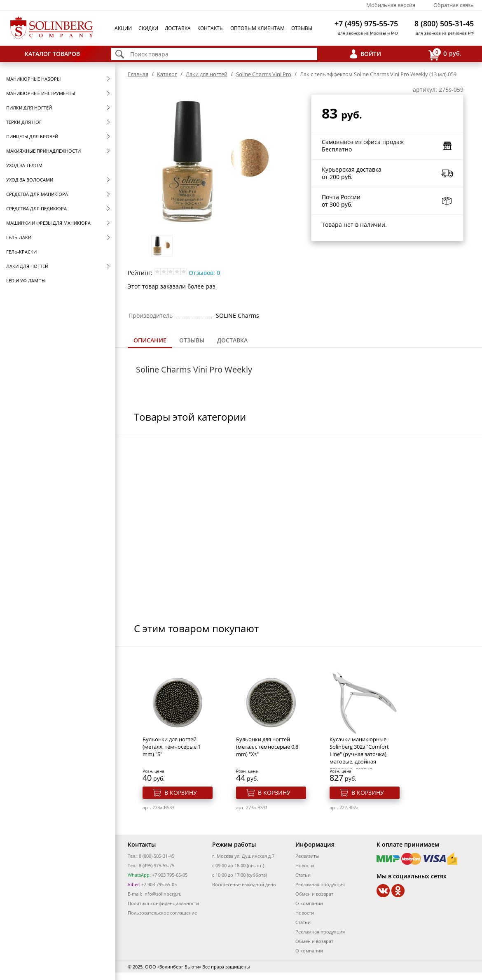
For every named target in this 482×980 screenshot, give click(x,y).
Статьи (303, 875)
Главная (138, 74)
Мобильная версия (391, 5)
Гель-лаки (19, 237)
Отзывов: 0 (204, 273)
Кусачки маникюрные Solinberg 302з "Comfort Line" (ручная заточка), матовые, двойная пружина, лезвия (359, 754)
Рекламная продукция (320, 884)
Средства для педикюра (36, 208)
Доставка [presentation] (232, 340)
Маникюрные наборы (33, 79)
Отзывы (302, 28)
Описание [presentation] (150, 340)
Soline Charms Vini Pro (264, 74)
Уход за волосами (30, 180)
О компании (309, 903)
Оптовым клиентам (257, 28)
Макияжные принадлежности (43, 151)
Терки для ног (24, 122)
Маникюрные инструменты (41, 93)
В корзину (181, 793)
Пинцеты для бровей (32, 136)
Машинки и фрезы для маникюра (48, 223)
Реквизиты (307, 856)
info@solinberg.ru (163, 894)
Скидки (148, 28)
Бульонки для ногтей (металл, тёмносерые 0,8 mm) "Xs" (267, 747)
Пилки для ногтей (29, 108)
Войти (371, 54)
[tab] (150, 341)
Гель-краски (21, 252)
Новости (305, 865)
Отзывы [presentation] (192, 340)
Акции (123, 28)
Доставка (178, 28)
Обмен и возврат (314, 894)
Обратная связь (454, 5)
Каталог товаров (52, 54)
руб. (445, 54)
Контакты (211, 28)
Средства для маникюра (37, 194)
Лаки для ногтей (27, 266)
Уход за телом (24, 165)
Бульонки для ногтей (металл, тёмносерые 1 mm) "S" (172, 747)
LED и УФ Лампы (26, 280)
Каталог (167, 74)
